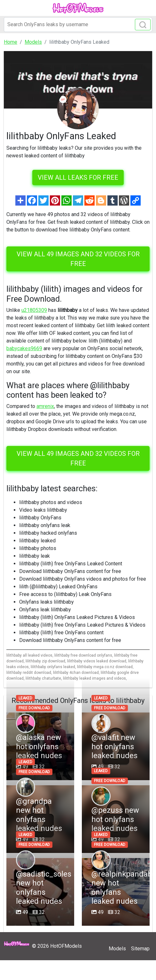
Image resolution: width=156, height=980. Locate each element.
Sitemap (140, 949)
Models (117, 949)
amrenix (45, 406)
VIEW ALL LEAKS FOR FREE (78, 177)
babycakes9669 (24, 348)
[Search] (78, 25)
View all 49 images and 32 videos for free (78, 259)
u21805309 (34, 310)
